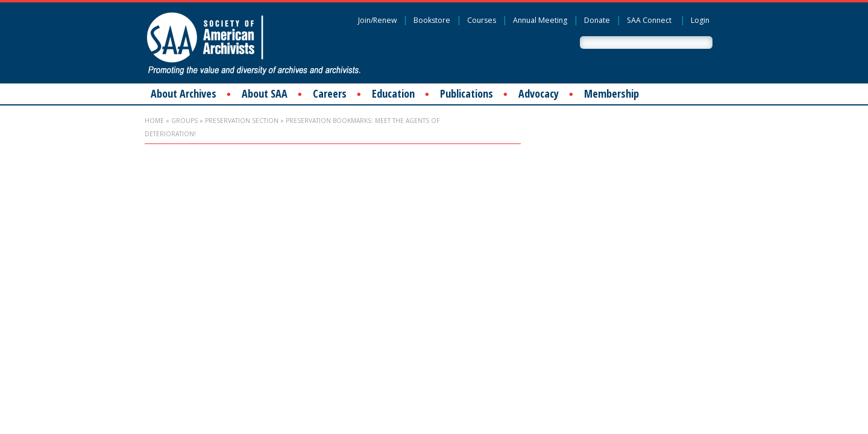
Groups (184, 121)
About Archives (184, 93)
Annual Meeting (540, 20)
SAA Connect (649, 20)
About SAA (265, 93)
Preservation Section (242, 121)
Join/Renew (377, 20)
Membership (612, 93)
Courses (482, 20)
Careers (330, 93)
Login (700, 20)
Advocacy (539, 93)
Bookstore (432, 20)
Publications (467, 93)
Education (393, 93)
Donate (597, 20)
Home (154, 121)
